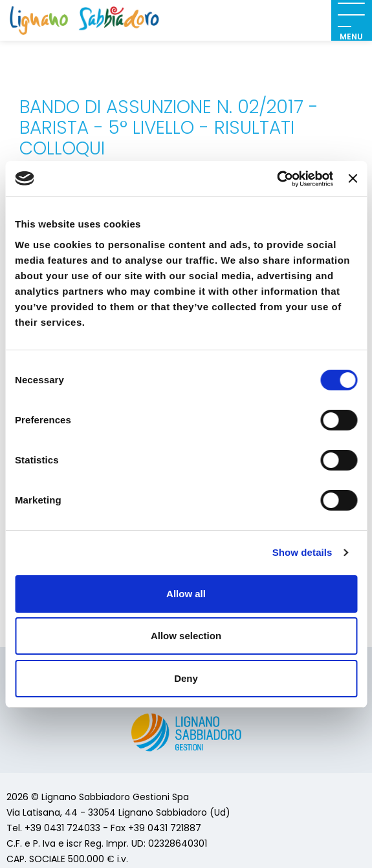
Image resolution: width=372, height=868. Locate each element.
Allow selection (186, 636)
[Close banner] (353, 178)
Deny (186, 678)
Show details (302, 552)
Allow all (186, 594)
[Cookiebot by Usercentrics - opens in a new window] (277, 179)
